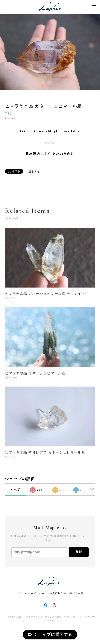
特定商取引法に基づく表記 (67, 593)
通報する (34, 171)
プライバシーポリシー (30, 593)
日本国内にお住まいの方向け (50, 154)
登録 (79, 552)
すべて (15, 490)
